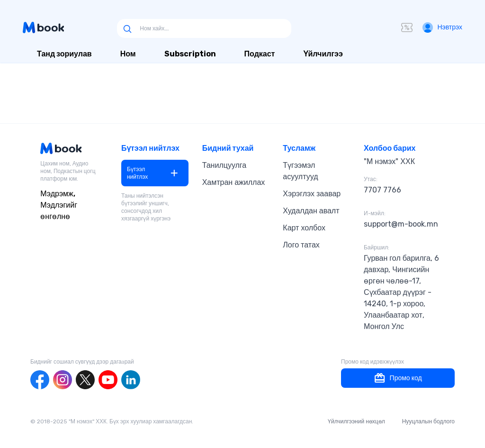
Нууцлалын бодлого (428, 421)
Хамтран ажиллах (234, 182)
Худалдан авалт (311, 211)
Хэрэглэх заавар (312, 194)
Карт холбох (304, 228)
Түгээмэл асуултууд (300, 171)
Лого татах (301, 245)
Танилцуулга (225, 165)
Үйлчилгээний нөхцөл (356, 421)
